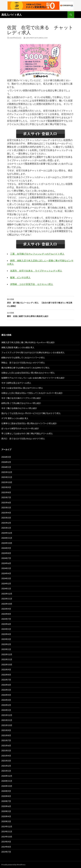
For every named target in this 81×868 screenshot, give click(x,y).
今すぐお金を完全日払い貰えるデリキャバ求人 (22, 388)
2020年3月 (6, 821)
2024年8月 (6, 553)
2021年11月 (7, 720)
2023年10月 (7, 604)
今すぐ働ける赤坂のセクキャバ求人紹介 (19, 408)
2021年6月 (6, 745)
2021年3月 (6, 761)
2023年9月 (6, 609)
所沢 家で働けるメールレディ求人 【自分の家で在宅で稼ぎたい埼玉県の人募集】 (40, 302)
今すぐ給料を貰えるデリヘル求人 (16, 383)
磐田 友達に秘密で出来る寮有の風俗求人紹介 (40, 314)
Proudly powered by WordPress (13, 865)
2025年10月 (7, 482)
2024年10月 (7, 543)
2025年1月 (6, 528)
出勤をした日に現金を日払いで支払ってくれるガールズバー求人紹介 (32, 393)
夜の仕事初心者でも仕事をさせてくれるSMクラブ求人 (26, 368)
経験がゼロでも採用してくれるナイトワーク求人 (23, 358)
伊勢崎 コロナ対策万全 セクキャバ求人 (32, 284)
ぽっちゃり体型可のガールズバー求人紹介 (20, 428)
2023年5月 (6, 629)
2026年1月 (6, 467)
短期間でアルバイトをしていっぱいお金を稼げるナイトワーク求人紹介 (33, 378)
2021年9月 (6, 730)
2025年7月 (6, 497)
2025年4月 (6, 513)
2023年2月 (6, 644)
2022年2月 (6, 705)
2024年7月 (6, 558)
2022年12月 (7, 654)
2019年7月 (6, 852)
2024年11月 (7, 538)
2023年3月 (6, 639)
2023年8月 (6, 614)
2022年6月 (6, 685)
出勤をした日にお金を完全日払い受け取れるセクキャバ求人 (28, 373)
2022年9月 (6, 670)
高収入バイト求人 (12, 15)
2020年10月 (7, 786)
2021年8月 (6, 735)
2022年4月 (6, 695)
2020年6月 (6, 806)
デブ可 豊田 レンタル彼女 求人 (15, 418)
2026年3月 (6, 457)
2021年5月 (6, 751)
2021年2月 (6, 766)
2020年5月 (6, 811)
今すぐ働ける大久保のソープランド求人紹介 (21, 398)
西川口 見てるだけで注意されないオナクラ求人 (23, 438)
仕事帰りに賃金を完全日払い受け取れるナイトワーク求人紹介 (29, 423)
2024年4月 (6, 573)
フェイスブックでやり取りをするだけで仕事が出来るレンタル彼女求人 (33, 352)
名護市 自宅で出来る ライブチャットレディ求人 (36, 271)
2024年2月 (6, 583)
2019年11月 (7, 832)
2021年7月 (6, 740)
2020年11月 (7, 781)
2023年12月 (7, 594)
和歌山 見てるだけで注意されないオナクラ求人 (23, 363)
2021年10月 (7, 725)
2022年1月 (6, 710)
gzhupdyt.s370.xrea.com (36, 38)
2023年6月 (6, 624)
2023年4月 (6, 634)
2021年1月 (6, 771)
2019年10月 (7, 837)
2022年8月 (6, 675)
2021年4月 (6, 756)
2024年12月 (7, 533)
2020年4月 (6, 816)
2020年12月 (7, 776)
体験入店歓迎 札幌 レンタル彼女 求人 (18, 347)
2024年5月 (6, 568)
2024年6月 (6, 563)
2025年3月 (6, 518)
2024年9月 (6, 548)
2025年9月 (6, 487)
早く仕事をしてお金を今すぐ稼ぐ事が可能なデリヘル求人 (27, 433)
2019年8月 (6, 847)
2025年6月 (6, 502)
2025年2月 (6, 523)
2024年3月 (6, 578)
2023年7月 (6, 619)
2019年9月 (6, 842)
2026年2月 (6, 462)
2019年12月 (7, 826)
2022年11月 (7, 659)
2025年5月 (6, 508)
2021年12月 (7, 715)
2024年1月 (6, 589)
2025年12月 (7, 472)
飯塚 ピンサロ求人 (20, 277)
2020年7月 (6, 801)
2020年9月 (6, 791)
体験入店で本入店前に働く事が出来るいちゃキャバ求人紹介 (28, 342)
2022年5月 (6, 690)
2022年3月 (6, 700)
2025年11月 (7, 477)
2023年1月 (6, 649)
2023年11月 (7, 599)
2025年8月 (6, 492)
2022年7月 (6, 680)
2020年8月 (6, 796)
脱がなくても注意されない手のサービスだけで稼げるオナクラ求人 (31, 413)
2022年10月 (7, 664)
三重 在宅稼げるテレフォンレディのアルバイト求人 (37, 254)
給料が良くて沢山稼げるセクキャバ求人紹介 (21, 403)
